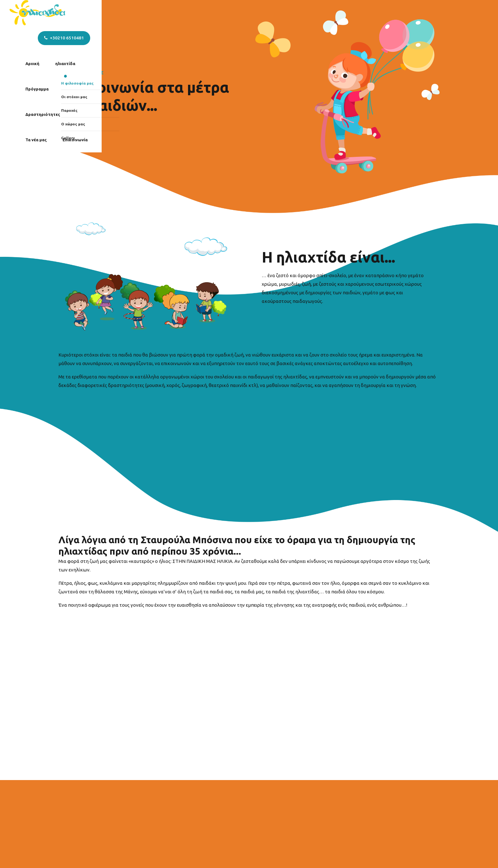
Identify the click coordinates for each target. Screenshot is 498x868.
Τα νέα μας (316, 13)
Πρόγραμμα (227, 13)
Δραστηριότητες (272, 13)
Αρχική (157, 13)
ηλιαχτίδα (190, 13)
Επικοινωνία (355, 13)
